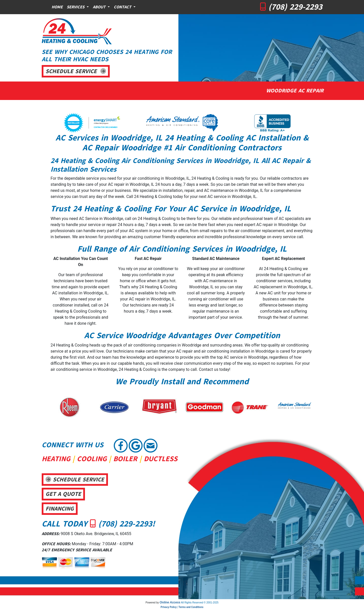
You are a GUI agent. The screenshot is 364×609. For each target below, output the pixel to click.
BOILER (125, 459)
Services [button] (76, 7)
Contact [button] (123, 7)
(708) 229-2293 (295, 7)
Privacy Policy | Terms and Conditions (182, 607)
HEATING (56, 459)
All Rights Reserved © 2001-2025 (200, 603)
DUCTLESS (161, 459)
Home (57, 7)
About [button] (100, 7)
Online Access (170, 602)
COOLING (92, 459)
